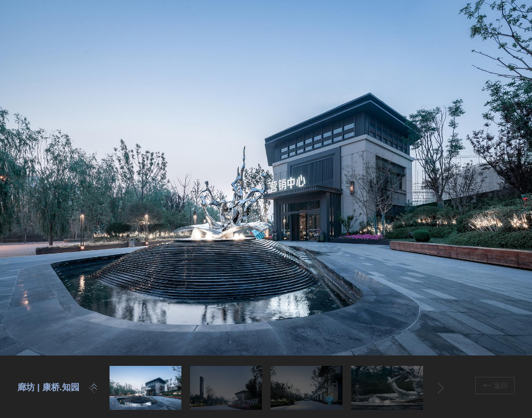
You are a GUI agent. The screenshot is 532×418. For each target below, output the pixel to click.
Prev (92, 388)
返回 (495, 386)
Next (441, 388)
